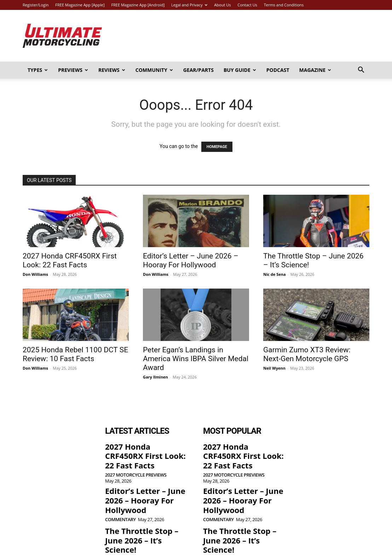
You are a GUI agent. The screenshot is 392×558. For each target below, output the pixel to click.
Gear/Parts (198, 70)
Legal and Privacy (189, 5)
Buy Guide (240, 70)
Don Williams (35, 274)
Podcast (278, 70)
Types (38, 70)
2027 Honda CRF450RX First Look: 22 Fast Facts (70, 260)
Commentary (120, 493)
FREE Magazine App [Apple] (80, 5)
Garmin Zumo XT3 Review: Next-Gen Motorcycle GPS (307, 354)
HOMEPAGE (217, 147)
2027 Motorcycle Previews (136, 462)
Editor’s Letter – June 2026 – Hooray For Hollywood (191, 260)
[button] (361, 71)
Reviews (112, 70)
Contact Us (247, 5)
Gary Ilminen (155, 377)
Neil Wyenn (274, 368)
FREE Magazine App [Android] (138, 5)
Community (154, 70)
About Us (222, 5)
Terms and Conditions (284, 5)
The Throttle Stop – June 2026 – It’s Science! (143, 507)
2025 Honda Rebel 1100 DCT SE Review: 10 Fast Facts (75, 354)
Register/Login (36, 5)
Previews (73, 70)
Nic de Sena (275, 274)
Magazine (315, 70)
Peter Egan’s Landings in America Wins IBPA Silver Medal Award (196, 359)
